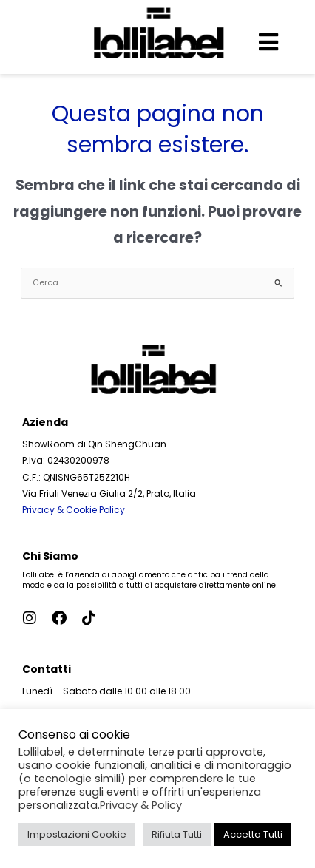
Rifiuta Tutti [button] (177, 834)
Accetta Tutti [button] (253, 834)
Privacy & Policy (141, 805)
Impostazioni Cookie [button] (77, 834)
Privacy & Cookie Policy (74, 510)
